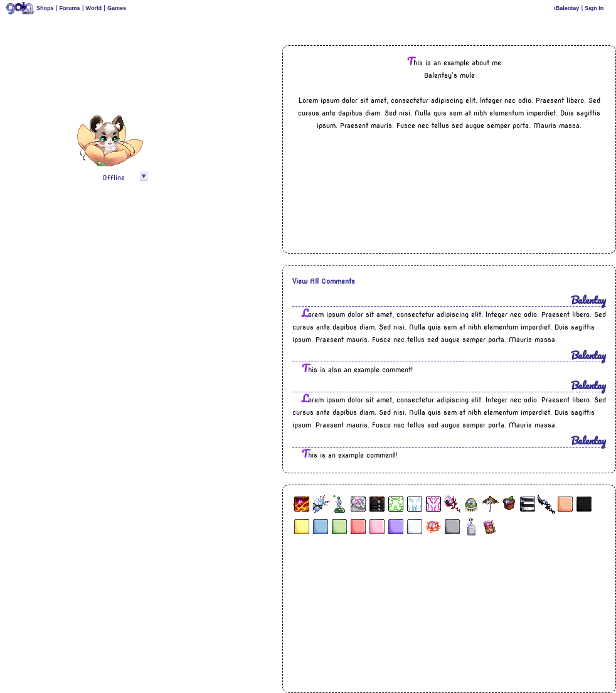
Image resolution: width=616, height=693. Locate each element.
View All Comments (324, 281)
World (94, 8)
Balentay (588, 300)
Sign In (594, 8)
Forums (70, 8)
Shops (45, 8)
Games (117, 8)
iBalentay (566, 8)
